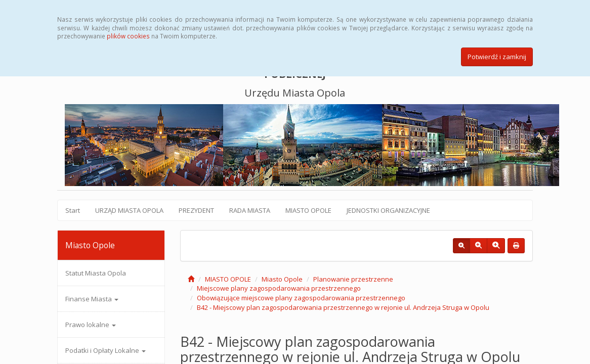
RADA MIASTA (250, 210)
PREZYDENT (196, 210)
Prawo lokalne (91, 325)
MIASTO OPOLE (308, 210)
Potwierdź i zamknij (497, 57)
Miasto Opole (282, 279)
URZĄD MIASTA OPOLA (129, 210)
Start (73, 210)
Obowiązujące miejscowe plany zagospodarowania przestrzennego (301, 298)
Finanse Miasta (92, 299)
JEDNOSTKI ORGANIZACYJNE (388, 210)
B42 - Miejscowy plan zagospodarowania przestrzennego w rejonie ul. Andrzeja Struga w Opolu (343, 307)
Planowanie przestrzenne (353, 279)
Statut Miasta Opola (96, 273)
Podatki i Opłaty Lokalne (106, 350)
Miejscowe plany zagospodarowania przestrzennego (279, 288)
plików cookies (128, 36)
